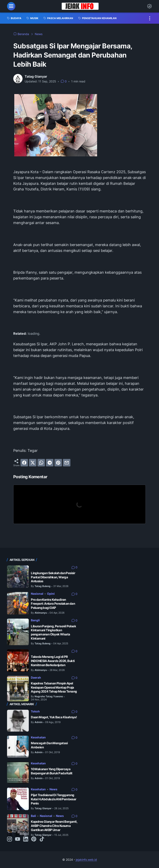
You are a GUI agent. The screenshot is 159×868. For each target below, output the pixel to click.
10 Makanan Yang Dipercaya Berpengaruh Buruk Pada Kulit (52, 771)
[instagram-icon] (10, 839)
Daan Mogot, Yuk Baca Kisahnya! (54, 717)
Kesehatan (38, 737)
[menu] (11, 6)
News (53, 789)
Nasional (37, 594)
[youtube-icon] (18, 839)
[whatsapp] (41, 463)
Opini (51, 594)
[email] (67, 463)
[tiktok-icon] (42, 839)
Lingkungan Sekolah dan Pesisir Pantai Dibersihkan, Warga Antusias (53, 577)
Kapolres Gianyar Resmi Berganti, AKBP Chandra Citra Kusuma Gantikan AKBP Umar (54, 826)
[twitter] (33, 463)
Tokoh (35, 711)
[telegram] (50, 463)
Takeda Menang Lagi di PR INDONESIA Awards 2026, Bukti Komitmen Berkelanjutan (53, 661)
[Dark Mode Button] (149, 6)
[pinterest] (58, 463)
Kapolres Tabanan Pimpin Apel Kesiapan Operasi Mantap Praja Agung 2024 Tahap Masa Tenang (54, 687)
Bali (33, 816)
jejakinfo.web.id (86, 860)
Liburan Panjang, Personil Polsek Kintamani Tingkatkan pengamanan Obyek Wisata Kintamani (53, 632)
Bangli (35, 620)
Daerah (36, 677)
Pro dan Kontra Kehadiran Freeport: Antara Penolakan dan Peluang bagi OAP (53, 604)
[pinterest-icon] (34, 839)
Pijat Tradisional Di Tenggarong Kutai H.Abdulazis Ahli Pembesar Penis (54, 799)
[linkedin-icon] (26, 839)
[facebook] (24, 463)
